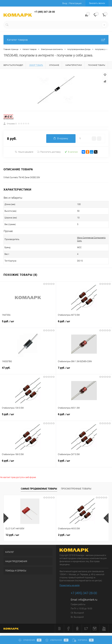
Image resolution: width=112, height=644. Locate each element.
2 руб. (64, 535)
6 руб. (84, 323)
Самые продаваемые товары (39, 489)
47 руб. (28, 369)
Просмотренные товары (76, 489)
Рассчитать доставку (49, 152)
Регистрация (75, 3)
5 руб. (28, 323)
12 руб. (12, 535)
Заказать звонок (97, 3)
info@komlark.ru (88, 600)
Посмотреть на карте (69, 585)
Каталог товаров (56, 40)
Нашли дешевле (24, 152)
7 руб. (84, 370)
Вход (65, 3)
